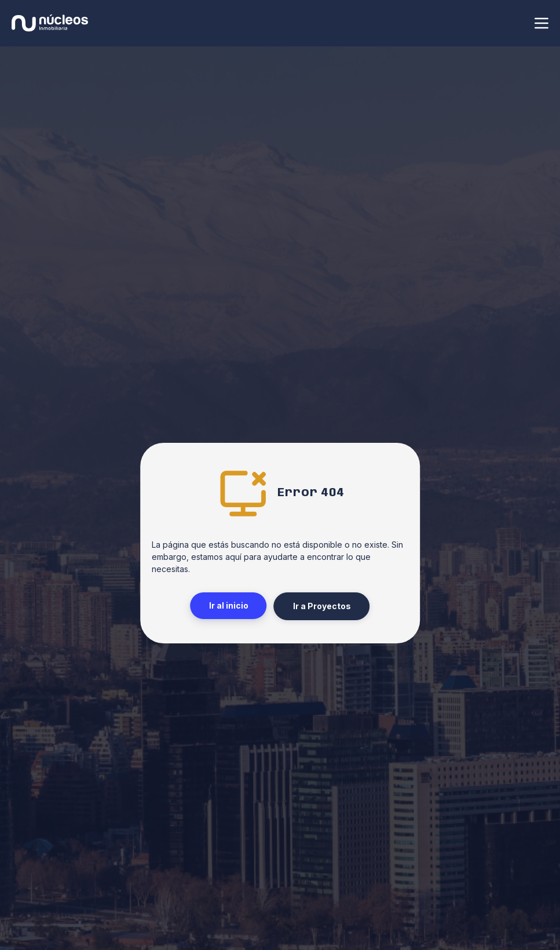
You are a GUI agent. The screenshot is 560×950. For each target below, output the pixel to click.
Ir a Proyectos (322, 606)
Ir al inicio (229, 605)
